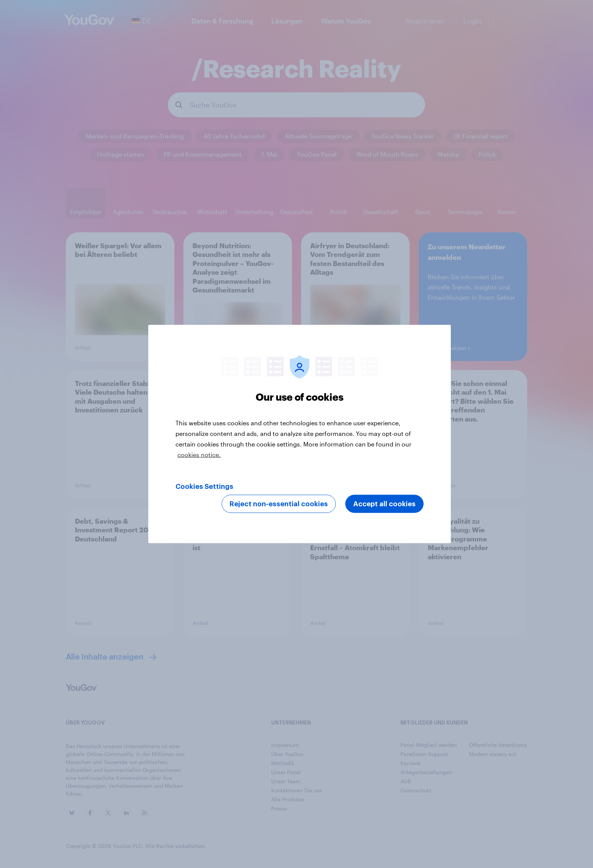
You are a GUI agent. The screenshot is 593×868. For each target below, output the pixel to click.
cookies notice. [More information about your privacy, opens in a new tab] (199, 455)
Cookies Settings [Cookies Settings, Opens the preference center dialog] (204, 487)
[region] (300, 434)
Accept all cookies (384, 504)
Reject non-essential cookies (279, 504)
